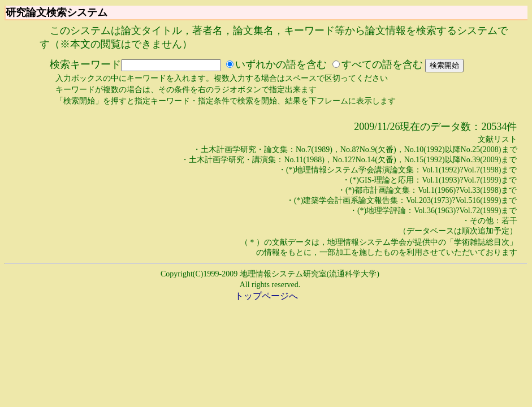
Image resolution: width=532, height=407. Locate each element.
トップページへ (266, 296)
